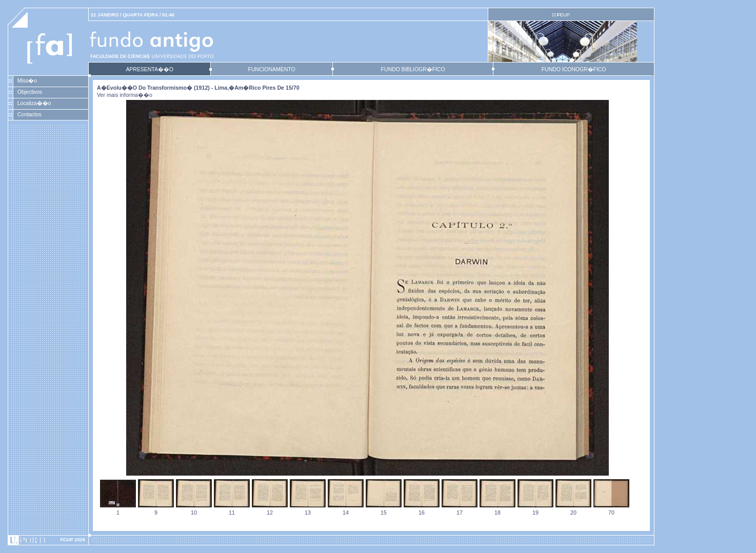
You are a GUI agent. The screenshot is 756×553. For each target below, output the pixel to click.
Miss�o (27, 80)
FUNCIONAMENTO (271, 69)
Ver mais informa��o (125, 95)
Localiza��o (34, 103)
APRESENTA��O (149, 69)
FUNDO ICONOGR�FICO (574, 69)
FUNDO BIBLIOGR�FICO (413, 69)
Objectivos (30, 92)
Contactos (29, 114)
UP (563, 15)
